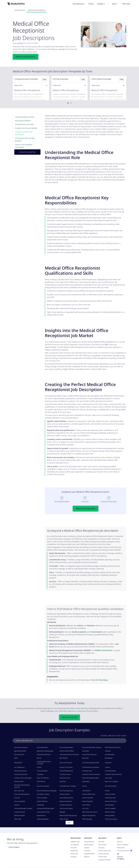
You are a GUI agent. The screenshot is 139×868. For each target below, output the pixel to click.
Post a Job (126, 4)
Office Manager (87, 819)
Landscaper (41, 805)
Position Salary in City (105, 851)
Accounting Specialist (66, 747)
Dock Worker (41, 781)
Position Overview (104, 854)
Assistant (108, 751)
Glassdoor (91, 626)
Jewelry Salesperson (66, 801)
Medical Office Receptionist (37, 10)
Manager (62, 812)
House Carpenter (20, 801)
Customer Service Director (113, 774)
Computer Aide (87, 771)
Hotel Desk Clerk (110, 798)
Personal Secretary (111, 819)
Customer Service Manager (23, 778)
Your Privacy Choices (123, 851)
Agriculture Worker (20, 751)
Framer (107, 791)
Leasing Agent (110, 805)
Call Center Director (66, 763)
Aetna (51, 572)
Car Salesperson (19, 767)
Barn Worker (64, 758)
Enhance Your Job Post (27, 152)
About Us (120, 842)
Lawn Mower (86, 805)
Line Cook (85, 808)
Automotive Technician (90, 754)
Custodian (40, 774)
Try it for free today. (100, 680)
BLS (107, 344)
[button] (101, 4)
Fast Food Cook (19, 791)
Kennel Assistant (88, 801)
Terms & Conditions (123, 845)
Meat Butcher (41, 816)
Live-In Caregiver (110, 808)
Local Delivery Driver (43, 812)
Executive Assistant (43, 786)
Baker (16, 758)
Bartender (86, 758)
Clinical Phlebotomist (66, 771)
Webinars (87, 857)
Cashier (39, 767)
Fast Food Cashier (111, 786)
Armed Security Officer (67, 751)
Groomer (17, 798)
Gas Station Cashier (43, 794)
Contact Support (14, 847)
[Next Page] (70, 823)
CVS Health (54, 566)
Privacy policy (121, 848)
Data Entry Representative (91, 778)
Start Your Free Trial (69, 717)
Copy (44, 79)
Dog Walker (86, 781)
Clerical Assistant (42, 771)
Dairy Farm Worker (43, 778)
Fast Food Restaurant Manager (47, 791)
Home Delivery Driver (66, 798)
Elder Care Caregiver (112, 781)
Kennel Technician (111, 801)
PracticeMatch (96, 632)
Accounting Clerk (42, 747)
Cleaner (107, 767)
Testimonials (74, 851)
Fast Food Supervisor (66, 791)
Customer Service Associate (91, 774)
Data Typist (109, 778)
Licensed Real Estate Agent (46, 808)
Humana (53, 581)
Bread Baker (18, 763)
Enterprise (74, 857)
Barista (39, 758)
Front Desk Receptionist (22, 794)
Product (91, 4)
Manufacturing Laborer (90, 812)
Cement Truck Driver (66, 767)
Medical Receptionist (89, 816)
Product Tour (74, 854)
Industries (87, 851)
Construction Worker (21, 774)
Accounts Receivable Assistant (92, 747)
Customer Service (65, 774)
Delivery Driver (19, 781)
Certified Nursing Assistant (91, 767)
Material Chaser (110, 812)
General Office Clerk (89, 794)
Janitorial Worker (42, 801)
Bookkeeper (109, 758)
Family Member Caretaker (68, 786)
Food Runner (86, 791)
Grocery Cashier (110, 794)
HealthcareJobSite (79, 632)
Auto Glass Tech (19, 754)
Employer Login (75, 842)
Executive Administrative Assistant (22, 786)
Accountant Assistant (21, 747)
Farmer (85, 786)
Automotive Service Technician (69, 754)
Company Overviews (104, 860)
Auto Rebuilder (110, 754)
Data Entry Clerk (65, 778)
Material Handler (20, 816)
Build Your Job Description (26, 57)
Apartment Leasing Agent (45, 751)
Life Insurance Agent (66, 808)
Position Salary (103, 857)
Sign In (114, 4)
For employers (75, 845)
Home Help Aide (87, 798)
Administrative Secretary (113, 747)
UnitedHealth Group (57, 560)
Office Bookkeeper (43, 819)
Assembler (86, 751)
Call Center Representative (91, 763)
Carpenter (108, 763)
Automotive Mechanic (44, 754)
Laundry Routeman (66, 805)
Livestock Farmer (20, 812)
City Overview (102, 845)
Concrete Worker (110, 771)
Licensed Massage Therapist (23, 808)
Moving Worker (110, 816)
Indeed (80, 626)
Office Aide (18, 819)
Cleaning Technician (21, 771)
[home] (16, 4)
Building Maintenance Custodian (44, 763)
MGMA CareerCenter (104, 650)
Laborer (17, 805)
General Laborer (65, 794)
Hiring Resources (78, 4)
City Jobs (87, 848)
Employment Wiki (89, 854)
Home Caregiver (42, 798)
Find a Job (101, 842)
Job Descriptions (20, 10)
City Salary (101, 848)
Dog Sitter (63, 781)
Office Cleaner (64, 819)
